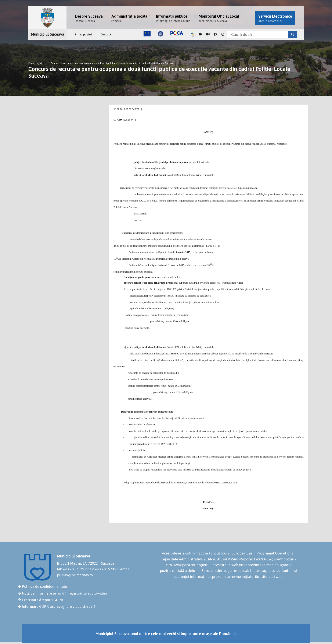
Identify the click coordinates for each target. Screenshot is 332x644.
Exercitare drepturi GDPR (42, 600)
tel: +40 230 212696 (72, 569)
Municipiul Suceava (48, 34)
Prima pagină (84, 34)
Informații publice (173, 18)
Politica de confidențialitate (44, 587)
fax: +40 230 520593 (104, 569)
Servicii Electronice (275, 18)
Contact (106, 34)
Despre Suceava (89, 18)
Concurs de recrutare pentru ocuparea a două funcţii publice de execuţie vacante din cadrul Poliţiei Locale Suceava (112, 63)
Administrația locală (129, 18)
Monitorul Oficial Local (219, 18)
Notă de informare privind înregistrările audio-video (64, 593)
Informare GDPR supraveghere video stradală (59, 606)
